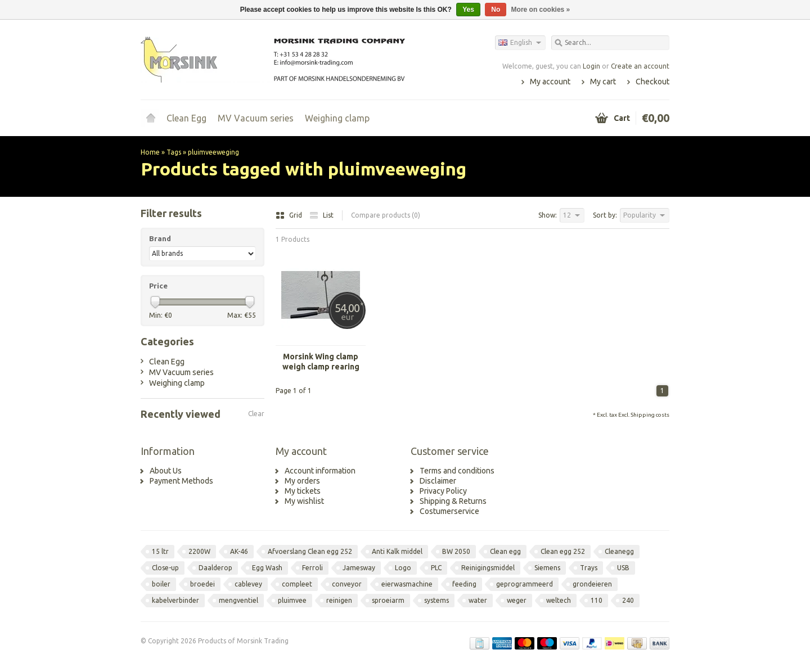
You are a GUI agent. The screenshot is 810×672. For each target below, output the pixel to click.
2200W (199, 551)
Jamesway (359, 568)
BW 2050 (456, 551)
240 (628, 600)
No (496, 10)
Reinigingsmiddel (488, 568)
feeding (464, 584)
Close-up (165, 568)
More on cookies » (541, 10)
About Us (166, 471)
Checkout (652, 82)
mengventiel (238, 600)
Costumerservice (449, 511)
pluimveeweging (213, 152)
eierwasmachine (407, 584)
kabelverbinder (175, 600)
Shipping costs (650, 415)
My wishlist (304, 501)
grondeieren (592, 584)
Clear (256, 414)
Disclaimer (438, 481)
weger (517, 600)
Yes (468, 10)
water (478, 600)
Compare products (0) (386, 215)
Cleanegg (619, 551)
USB (623, 568)
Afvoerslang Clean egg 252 (310, 551)
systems (436, 600)
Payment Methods (181, 481)
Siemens (547, 568)
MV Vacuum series (256, 118)
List (321, 215)
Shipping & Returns (453, 501)
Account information (320, 471)
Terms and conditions (457, 471)
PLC (436, 568)
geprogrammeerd (525, 584)
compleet (297, 584)
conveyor (347, 584)
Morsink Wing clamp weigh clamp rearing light (321, 362)
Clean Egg (186, 118)
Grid (290, 215)
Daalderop (215, 568)
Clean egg (505, 551)
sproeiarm (388, 600)
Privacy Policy (443, 491)
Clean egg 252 (563, 551)
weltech (559, 600)
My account (550, 82)
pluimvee (292, 600)
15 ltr (160, 551)
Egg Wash (267, 568)
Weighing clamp (337, 118)
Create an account (640, 66)
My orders (302, 481)
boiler (161, 584)
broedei (202, 584)
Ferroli (312, 568)
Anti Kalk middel (397, 551)
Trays (589, 568)
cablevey (248, 584)
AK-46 (239, 551)
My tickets (303, 491)
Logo (403, 568)
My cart (603, 82)
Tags (174, 152)
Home (151, 118)
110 (597, 600)
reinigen (339, 600)
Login (591, 66)
